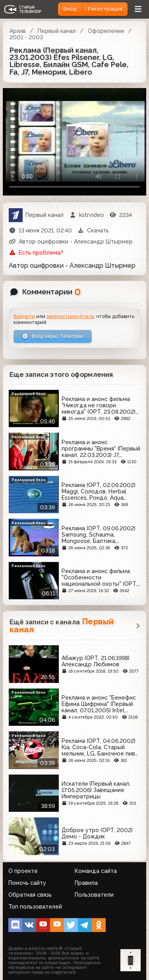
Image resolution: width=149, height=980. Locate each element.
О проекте (23, 871)
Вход (70, 9)
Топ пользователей (35, 907)
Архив (18, 31)
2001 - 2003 (26, 37)
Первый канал (57, 31)
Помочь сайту (27, 883)
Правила (86, 883)
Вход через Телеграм (53, 336)
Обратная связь (30, 895)
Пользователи (94, 895)
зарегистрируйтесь (70, 316)
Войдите (24, 316)
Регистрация (105, 9)
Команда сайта (96, 871)
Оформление (106, 31)
